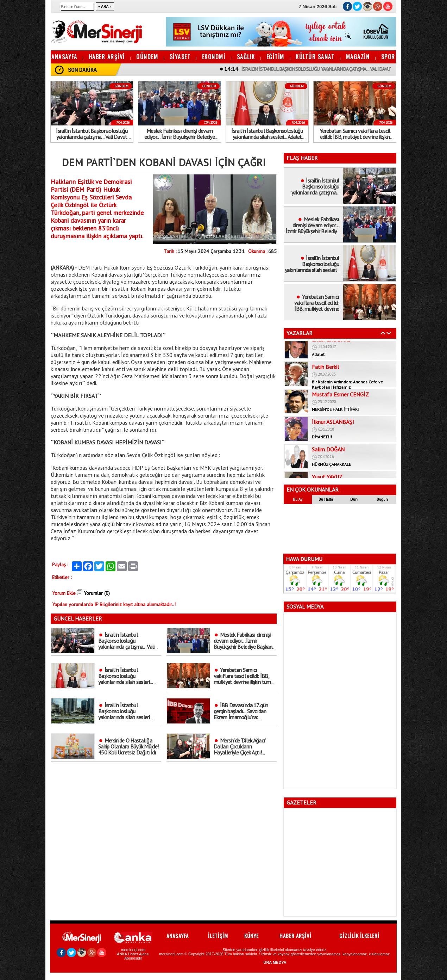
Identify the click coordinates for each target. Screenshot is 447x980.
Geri (383, 333)
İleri (389, 333)
